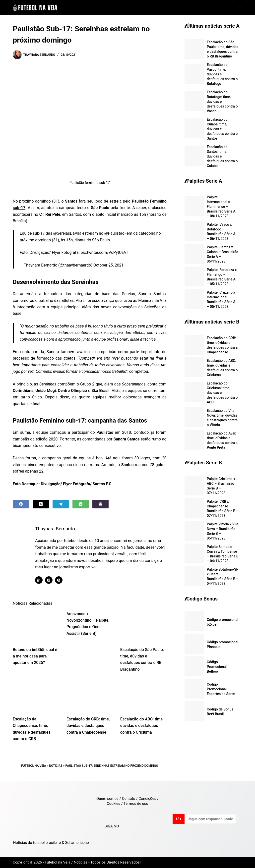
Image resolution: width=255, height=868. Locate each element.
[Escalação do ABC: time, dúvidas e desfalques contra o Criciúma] (143, 696)
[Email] (100, 504)
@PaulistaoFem (118, 233)
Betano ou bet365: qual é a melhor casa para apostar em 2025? (35, 656)
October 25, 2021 (109, 265)
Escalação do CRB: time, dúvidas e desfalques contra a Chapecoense (88, 726)
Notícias (56, 766)
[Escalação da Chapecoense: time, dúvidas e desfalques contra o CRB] (36, 696)
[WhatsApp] (81, 504)
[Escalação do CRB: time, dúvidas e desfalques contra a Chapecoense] (90, 696)
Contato (129, 799)
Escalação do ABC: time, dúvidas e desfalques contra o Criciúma (142, 726)
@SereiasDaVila (67, 233)
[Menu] (240, 7)
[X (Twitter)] (41, 504)
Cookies (114, 804)
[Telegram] (61, 504)
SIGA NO (113, 826)
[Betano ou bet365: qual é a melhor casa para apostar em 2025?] (36, 626)
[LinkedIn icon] (39, 580)
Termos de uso (136, 804)
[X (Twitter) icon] (49, 580)
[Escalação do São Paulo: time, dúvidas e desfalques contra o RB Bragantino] (143, 626)
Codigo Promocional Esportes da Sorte (221, 689)
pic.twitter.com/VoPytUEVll (105, 252)
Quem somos (107, 799)
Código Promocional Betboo (217, 667)
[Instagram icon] (59, 580)
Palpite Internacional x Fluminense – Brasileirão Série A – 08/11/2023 (221, 207)
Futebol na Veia (34, 766)
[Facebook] (21, 504)
